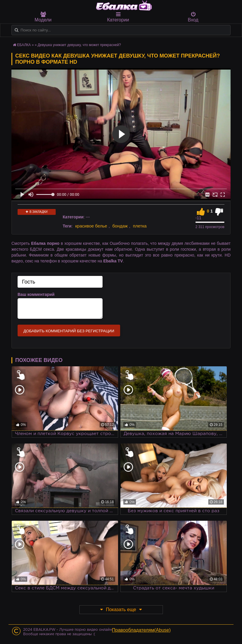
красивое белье (91, 226)
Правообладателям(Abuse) (141, 630)
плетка (140, 226)
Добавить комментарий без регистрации (69, 331)
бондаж (120, 226)
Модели (43, 17)
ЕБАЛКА (24, 45)
